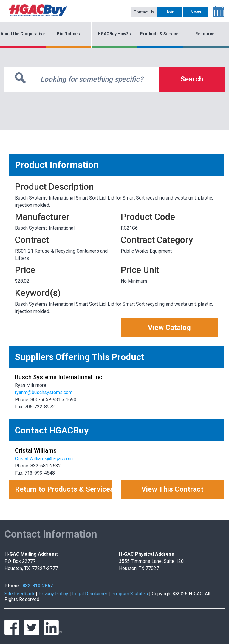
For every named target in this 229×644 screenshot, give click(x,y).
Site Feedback (20, 594)
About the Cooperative (23, 34)
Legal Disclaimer (90, 594)
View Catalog (169, 328)
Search (192, 79)
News (196, 12)
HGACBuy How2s (114, 34)
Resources (206, 34)
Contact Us (144, 12)
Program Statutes (130, 594)
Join (170, 12)
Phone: (12, 586)
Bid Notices (68, 34)
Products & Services (160, 34)
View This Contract (172, 489)
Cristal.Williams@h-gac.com (44, 459)
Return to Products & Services (63, 489)
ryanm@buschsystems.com (44, 392)
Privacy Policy (53, 594)
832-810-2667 (38, 586)
